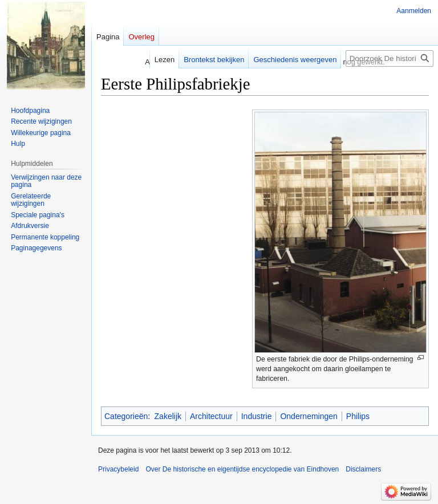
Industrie (257, 416)
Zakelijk (168, 416)
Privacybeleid (118, 469)
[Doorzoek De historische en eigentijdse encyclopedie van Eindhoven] (390, 58)
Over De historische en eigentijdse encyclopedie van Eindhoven (242, 469)
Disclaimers (363, 469)
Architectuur (211, 416)
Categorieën (126, 416)
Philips (358, 416)
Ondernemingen (309, 416)
